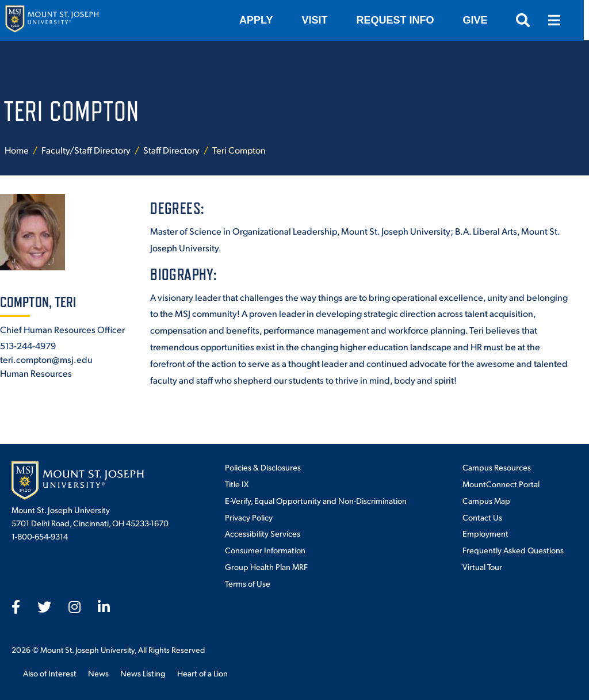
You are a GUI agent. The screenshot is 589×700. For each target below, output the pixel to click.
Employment (485, 533)
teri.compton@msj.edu (46, 359)
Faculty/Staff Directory (86, 150)
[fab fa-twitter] (44, 607)
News (98, 673)
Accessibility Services (263, 533)
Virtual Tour (482, 567)
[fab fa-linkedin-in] (104, 607)
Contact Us (482, 517)
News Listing (143, 673)
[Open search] (528, 20)
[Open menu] (559, 20)
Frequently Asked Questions (513, 550)
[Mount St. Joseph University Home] (52, 20)
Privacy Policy (249, 517)
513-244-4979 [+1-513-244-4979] (28, 345)
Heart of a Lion (202, 673)
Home (17, 150)
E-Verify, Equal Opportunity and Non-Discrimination (316, 500)
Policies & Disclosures (263, 467)
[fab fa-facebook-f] (16, 607)
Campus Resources (497, 467)
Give (480, 20)
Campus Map (486, 500)
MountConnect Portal (501, 484)
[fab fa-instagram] (74, 607)
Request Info (400, 20)
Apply (261, 20)
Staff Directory (171, 150)
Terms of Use (248, 583)
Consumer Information (265, 550)
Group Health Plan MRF (266, 567)
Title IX (237, 484)
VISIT (320, 20)
